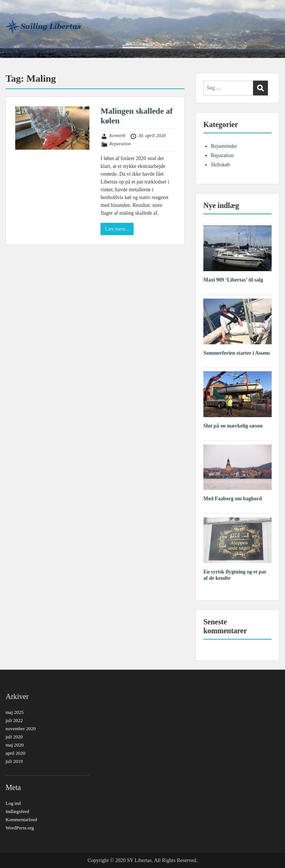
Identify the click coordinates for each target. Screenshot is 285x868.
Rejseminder (224, 146)
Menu (13, 13)
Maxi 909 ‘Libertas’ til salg (233, 280)
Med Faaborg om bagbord (233, 499)
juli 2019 (14, 761)
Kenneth (117, 135)
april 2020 (15, 753)
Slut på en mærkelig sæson (233, 426)
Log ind (13, 803)
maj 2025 (15, 712)
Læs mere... (117, 229)
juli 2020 (14, 737)
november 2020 (21, 729)
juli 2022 (14, 720)
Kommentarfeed (21, 820)
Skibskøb (220, 165)
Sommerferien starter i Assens (237, 353)
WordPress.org (20, 828)
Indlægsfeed (17, 811)
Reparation (120, 144)
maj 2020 (15, 745)
